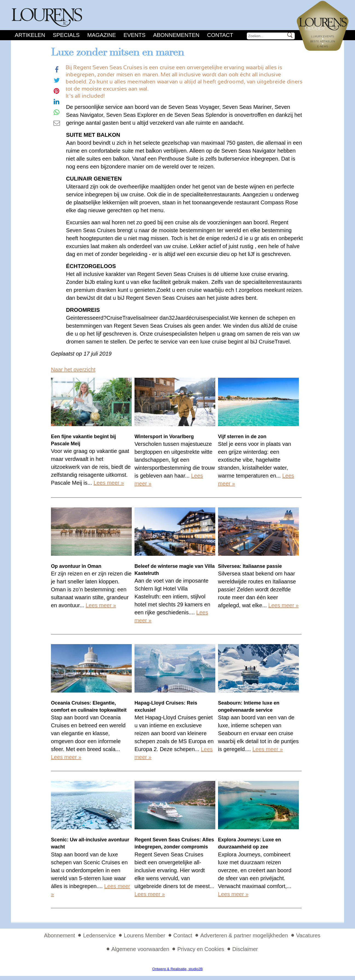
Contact (220, 35)
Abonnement (59, 935)
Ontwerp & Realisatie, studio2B (177, 969)
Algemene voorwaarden (140, 949)
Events (134, 35)
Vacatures (308, 935)
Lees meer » (109, 483)
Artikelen (30, 35)
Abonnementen (176, 35)
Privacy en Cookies (201, 949)
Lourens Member (144, 935)
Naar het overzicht (73, 370)
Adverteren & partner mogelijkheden (244, 935)
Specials (66, 35)
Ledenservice (99, 935)
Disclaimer (245, 949)
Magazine (102, 35)
